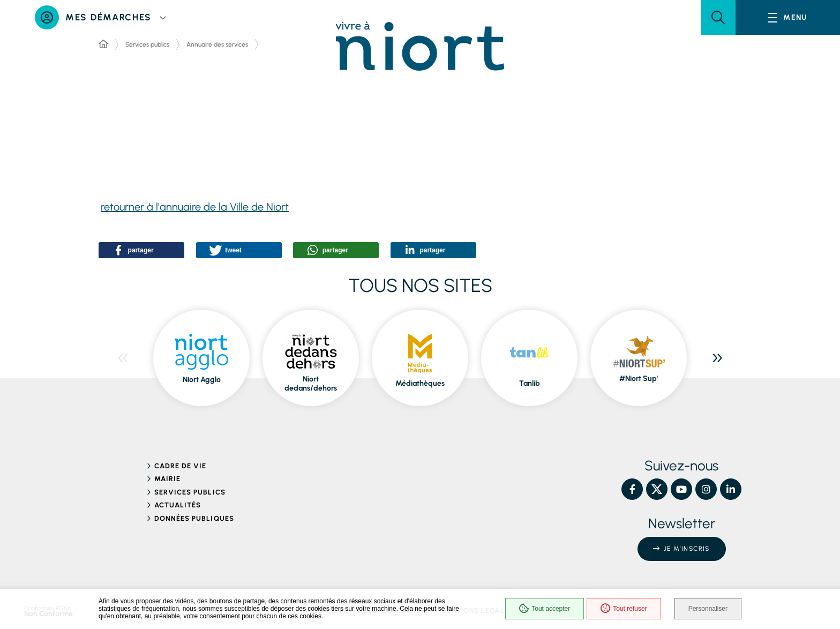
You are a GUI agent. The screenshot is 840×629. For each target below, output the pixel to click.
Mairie (167, 479)
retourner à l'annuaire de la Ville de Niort (195, 207)
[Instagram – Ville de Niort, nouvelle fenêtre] (706, 489)
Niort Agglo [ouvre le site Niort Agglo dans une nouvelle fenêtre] (202, 380)
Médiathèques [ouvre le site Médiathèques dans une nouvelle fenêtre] (420, 383)
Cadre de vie (180, 466)
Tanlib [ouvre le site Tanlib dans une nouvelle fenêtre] (530, 383)
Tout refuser (624, 609)
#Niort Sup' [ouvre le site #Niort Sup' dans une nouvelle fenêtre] (639, 379)
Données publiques (194, 518)
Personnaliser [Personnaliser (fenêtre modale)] (708, 609)
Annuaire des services (217, 44)
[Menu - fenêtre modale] (788, 17)
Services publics (147, 44)
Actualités (178, 505)
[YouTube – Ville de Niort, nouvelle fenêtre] (681, 489)
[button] (718, 17)
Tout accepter (545, 609)
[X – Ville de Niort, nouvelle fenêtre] (657, 489)
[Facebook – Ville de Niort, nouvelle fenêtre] (632, 489)
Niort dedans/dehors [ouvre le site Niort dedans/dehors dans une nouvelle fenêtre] (311, 384)
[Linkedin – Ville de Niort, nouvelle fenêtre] (731, 489)
